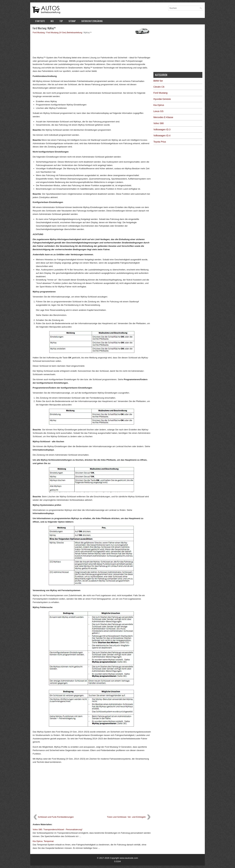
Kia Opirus (159, 105)
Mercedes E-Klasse (163, 117)
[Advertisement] (92, 45)
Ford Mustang (39, 33)
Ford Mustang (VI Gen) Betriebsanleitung (64, 33)
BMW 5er (158, 81)
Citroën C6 (159, 87)
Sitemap (72, 21)
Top (61, 21)
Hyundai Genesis (162, 99)
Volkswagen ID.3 (162, 129)
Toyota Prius (160, 142)
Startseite (40, 21)
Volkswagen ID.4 (162, 136)
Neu (52, 21)
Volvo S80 (159, 123)
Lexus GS (158, 111)
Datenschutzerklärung (92, 21)
